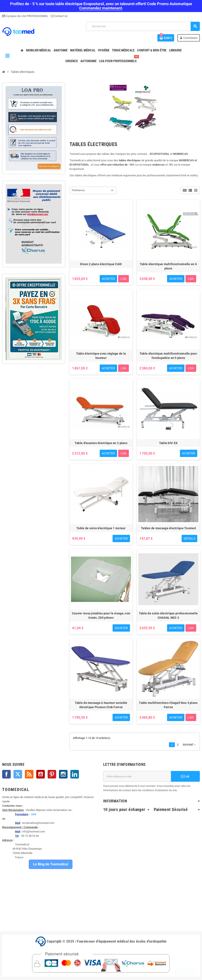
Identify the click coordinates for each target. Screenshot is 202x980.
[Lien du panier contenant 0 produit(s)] (166, 38)
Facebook (6, 774)
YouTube (41, 774)
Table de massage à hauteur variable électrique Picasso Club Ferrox (101, 705)
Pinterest (52, 774)
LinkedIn (75, 774)
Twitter (18, 774)
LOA (123, 279)
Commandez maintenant (101, 8)
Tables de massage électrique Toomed (168, 528)
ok (185, 776)
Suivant (190, 745)
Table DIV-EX (168, 443)
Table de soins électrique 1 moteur (101, 528)
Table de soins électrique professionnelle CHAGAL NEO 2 (168, 615)
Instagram (63, 774)
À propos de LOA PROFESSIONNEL (27, 16)
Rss (29, 774)
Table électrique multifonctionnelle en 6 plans (168, 266)
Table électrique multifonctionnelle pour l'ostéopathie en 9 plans (168, 356)
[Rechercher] (143, 26)
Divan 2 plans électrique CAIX (101, 264)
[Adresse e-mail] (137, 776)
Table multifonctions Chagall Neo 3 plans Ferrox (168, 705)
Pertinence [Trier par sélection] (78, 190)
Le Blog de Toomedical (51, 864)
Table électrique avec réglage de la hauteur (101, 356)
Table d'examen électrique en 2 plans (101, 443)
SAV (34, 814)
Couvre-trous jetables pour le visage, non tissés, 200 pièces (101, 615)
